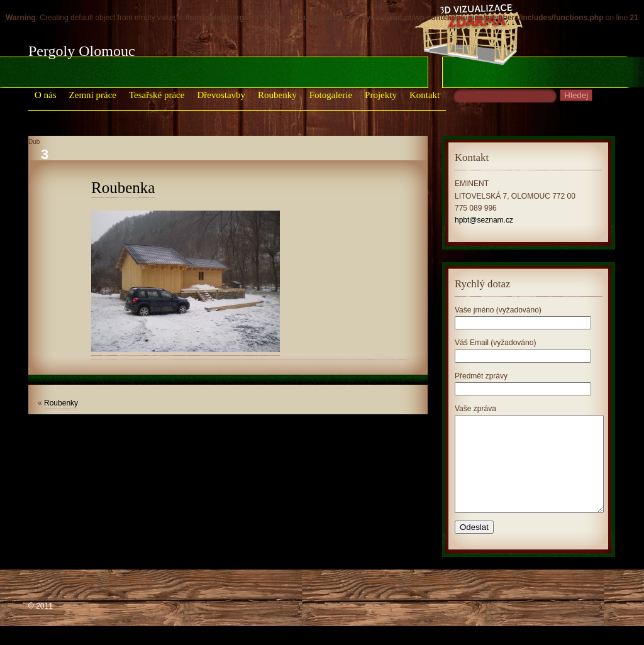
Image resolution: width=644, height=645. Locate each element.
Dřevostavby (221, 95)
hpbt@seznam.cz (484, 220)
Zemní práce (93, 95)
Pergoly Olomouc (82, 51)
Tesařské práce (157, 95)
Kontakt (425, 95)
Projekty (381, 95)
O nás (46, 95)
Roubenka (123, 188)
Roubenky (277, 95)
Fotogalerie (331, 95)
